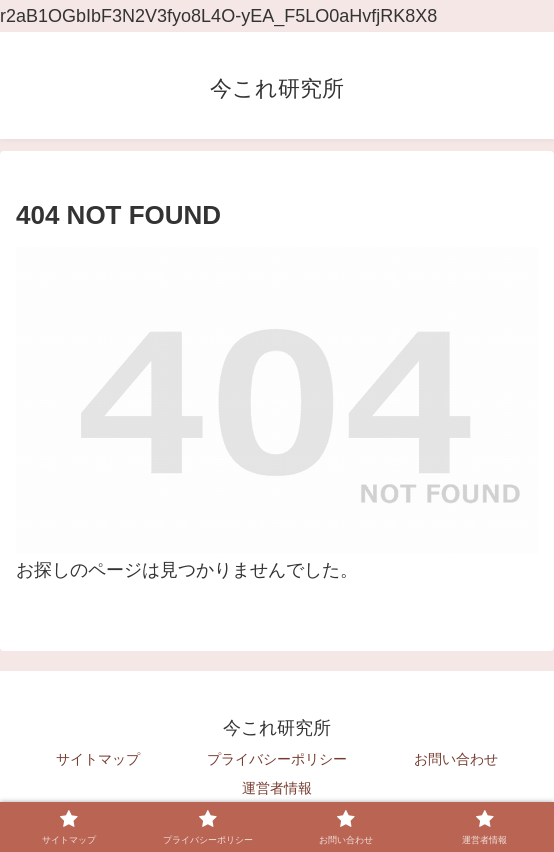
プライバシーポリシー (277, 759)
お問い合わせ (456, 759)
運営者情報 (277, 788)
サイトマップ (98, 759)
